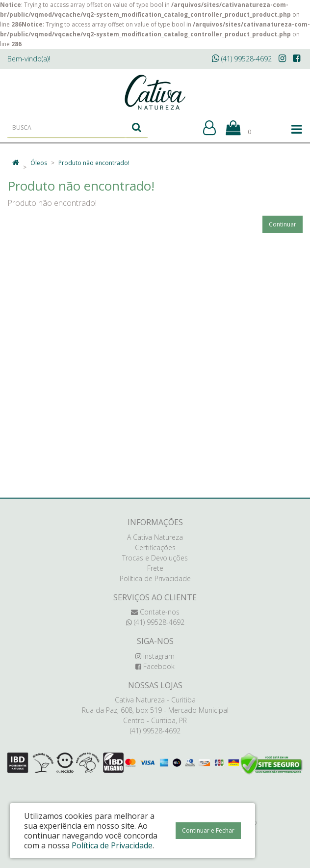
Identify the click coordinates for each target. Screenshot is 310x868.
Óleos (39, 163)
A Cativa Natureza (155, 537)
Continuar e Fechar (208, 830)
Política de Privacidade (155, 578)
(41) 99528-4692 (242, 59)
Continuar (283, 224)
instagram (155, 656)
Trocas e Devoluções (155, 558)
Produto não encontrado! (94, 163)
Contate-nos (155, 612)
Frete (155, 568)
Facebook (155, 666)
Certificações (155, 547)
